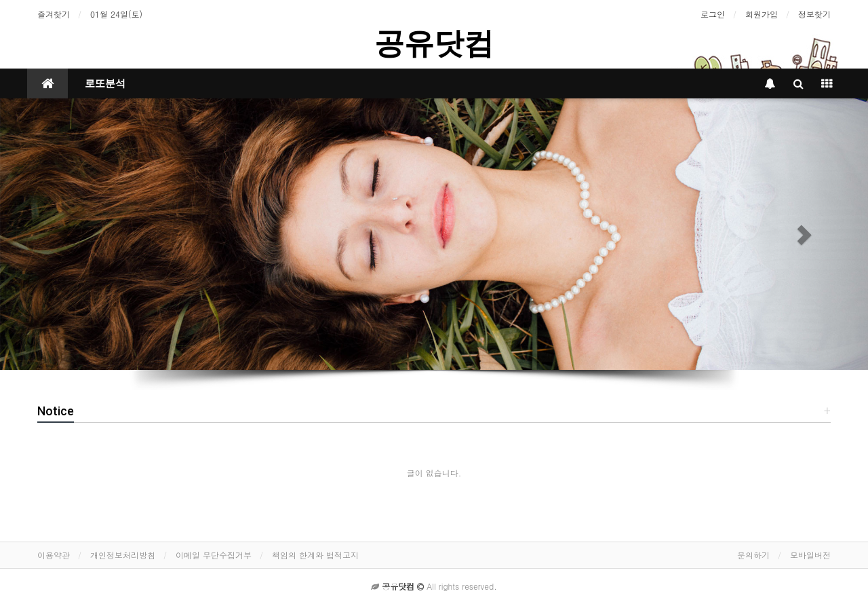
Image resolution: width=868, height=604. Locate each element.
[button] (65, 234)
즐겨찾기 (54, 14)
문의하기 (753, 555)
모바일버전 (810, 555)
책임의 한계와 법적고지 (315, 555)
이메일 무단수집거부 (214, 555)
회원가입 (762, 14)
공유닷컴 (434, 43)
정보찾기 (814, 14)
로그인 (713, 14)
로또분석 (105, 83)
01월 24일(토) (116, 14)
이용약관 (54, 555)
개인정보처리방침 (123, 555)
